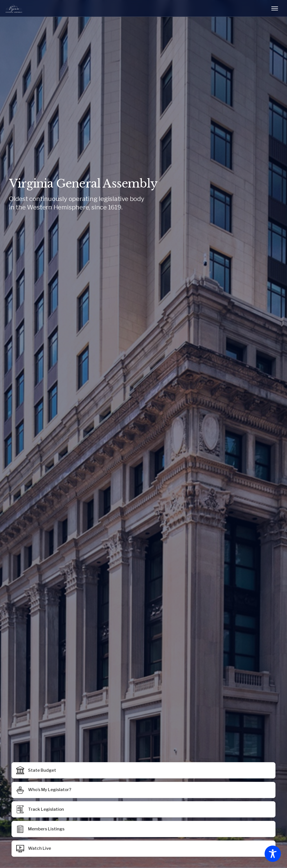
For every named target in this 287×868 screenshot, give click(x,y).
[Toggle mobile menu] (275, 8)
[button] (143, 829)
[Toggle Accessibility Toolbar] (273, 854)
